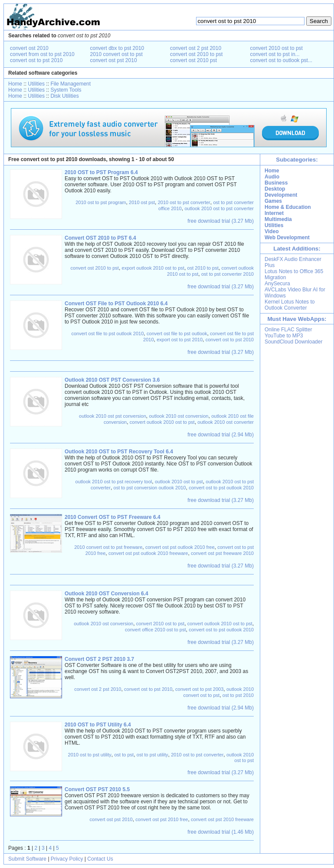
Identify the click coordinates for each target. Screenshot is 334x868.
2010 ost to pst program (101, 202)
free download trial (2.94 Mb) (221, 435)
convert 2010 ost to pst (277, 48)
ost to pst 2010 (238, 695)
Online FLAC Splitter (288, 330)
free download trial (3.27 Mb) (221, 221)
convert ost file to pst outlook (177, 333)
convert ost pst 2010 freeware (222, 819)
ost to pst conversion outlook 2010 (150, 488)
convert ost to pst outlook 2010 (221, 488)
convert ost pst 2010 (114, 60)
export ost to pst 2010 (180, 340)
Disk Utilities (64, 96)
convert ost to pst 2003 (199, 689)
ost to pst (124, 755)
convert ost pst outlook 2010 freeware (148, 553)
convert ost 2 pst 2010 (196, 48)
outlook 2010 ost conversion (178, 416)
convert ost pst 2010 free (162, 819)
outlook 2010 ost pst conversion (113, 416)
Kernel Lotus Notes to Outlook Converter (290, 305)
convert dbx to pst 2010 (117, 48)
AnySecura (277, 284)
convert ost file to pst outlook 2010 (107, 333)
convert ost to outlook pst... (281, 60)
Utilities (36, 84)
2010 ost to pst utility (90, 755)
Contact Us (100, 859)
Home (15, 84)
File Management (70, 84)
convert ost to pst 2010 (36, 60)
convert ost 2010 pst (193, 60)
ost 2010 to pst (203, 268)
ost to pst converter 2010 (228, 274)
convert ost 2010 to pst (196, 54)
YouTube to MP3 (284, 336)
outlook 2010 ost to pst (179, 482)
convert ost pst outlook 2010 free (180, 547)
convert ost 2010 (29, 48)
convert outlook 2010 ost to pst (162, 422)
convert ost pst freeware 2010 (222, 553)
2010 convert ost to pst (116, 54)
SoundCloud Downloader (293, 342)
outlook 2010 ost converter (226, 422)
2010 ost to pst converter (184, 202)
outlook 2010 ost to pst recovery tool (114, 482)
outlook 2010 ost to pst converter (219, 208)
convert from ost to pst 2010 (42, 54)
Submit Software (27, 859)
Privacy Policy (67, 859)
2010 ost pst (142, 202)
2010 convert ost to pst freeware (108, 547)
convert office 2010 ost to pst (155, 630)
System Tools (66, 90)
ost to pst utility (152, 755)
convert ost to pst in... (275, 54)
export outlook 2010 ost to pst (153, 268)
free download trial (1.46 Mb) (221, 832)
